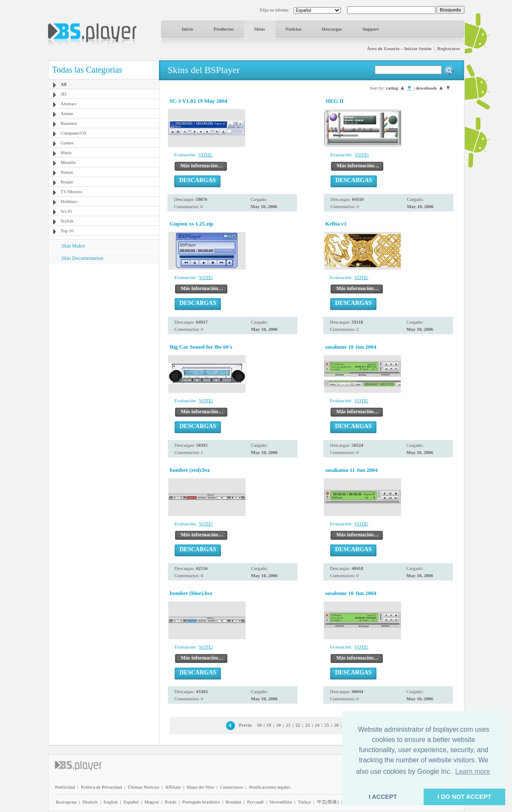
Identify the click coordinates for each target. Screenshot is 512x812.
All (64, 84)
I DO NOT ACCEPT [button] (465, 797)
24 (317, 725)
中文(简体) (328, 802)
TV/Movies (72, 192)
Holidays (69, 201)
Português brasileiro (201, 802)
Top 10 (67, 231)
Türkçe (304, 802)
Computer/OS (74, 133)
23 (307, 725)
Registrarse (449, 48)
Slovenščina (281, 802)
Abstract (69, 104)
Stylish (67, 221)
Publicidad (65, 787)
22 (298, 725)
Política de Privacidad (101, 787)
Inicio (188, 29)
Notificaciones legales (270, 787)
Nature (67, 172)
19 (269, 725)
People (67, 182)
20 (279, 725)
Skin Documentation (83, 258)
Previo (245, 725)
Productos (223, 29)
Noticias (294, 29)
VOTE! (205, 155)
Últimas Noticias (144, 787)
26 (336, 725)
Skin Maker (74, 246)
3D (64, 94)
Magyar (152, 802)
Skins (260, 29)
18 (259, 725)
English (110, 802)
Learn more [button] (472, 771)
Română (233, 802)
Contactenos (232, 787)
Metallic (69, 162)
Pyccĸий (255, 802)
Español (131, 802)
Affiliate (173, 787)
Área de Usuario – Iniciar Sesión (399, 48)
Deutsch (90, 802)
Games (67, 143)
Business (69, 123)
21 (288, 725)
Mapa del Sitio (200, 787)
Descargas (332, 29)
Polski (171, 802)
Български (66, 802)
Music (67, 152)
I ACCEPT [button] (383, 797)
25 (327, 725)
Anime (67, 113)
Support (371, 29)
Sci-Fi (66, 211)
